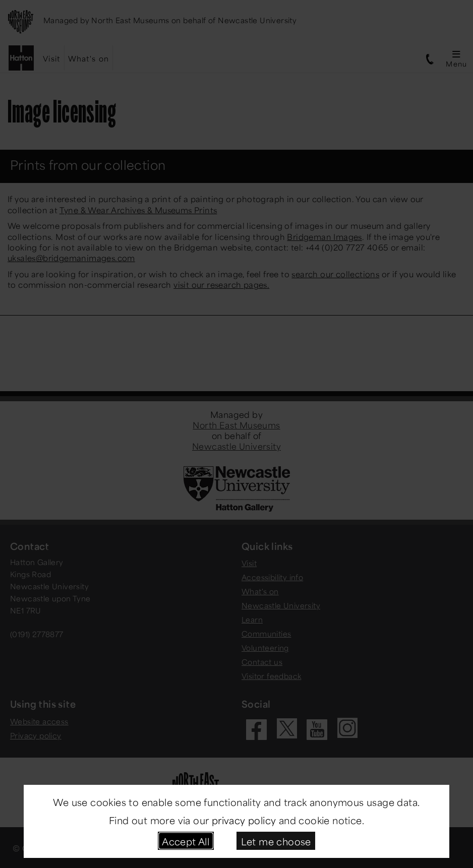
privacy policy (244, 819)
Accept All (186, 841)
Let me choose (276, 841)
